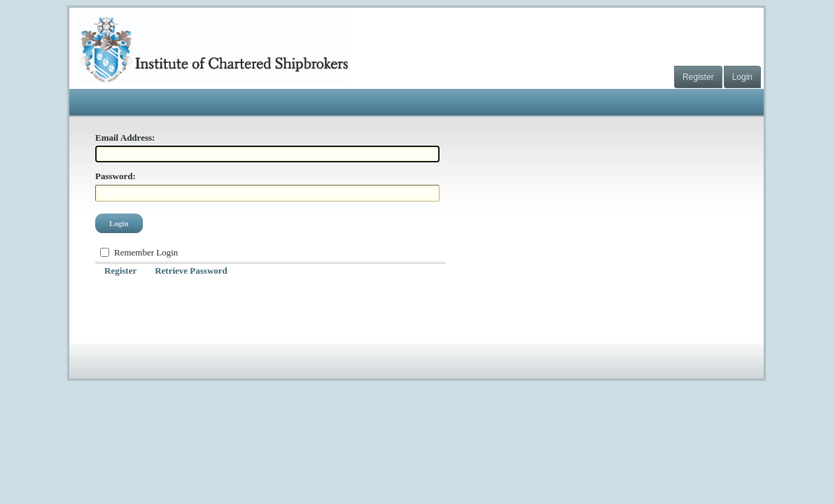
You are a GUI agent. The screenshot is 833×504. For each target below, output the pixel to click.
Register (698, 77)
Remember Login (146, 252)
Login (742, 77)
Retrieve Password (191, 271)
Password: (115, 176)
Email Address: (125, 138)
